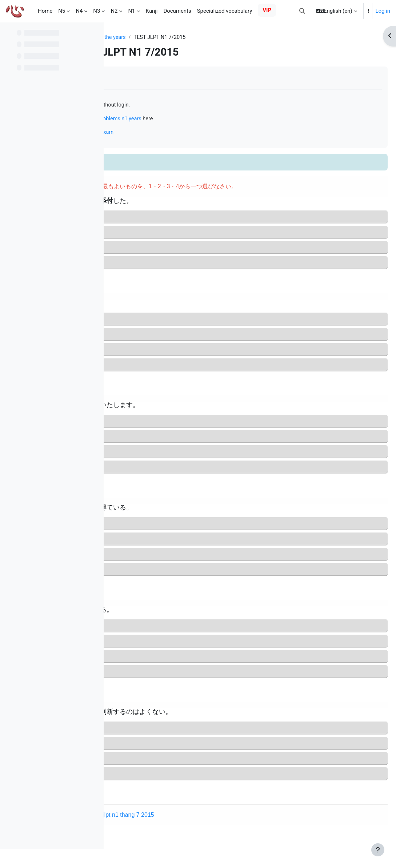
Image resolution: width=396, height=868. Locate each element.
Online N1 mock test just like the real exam (175, 133)
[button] (302, 11)
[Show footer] (378, 850)
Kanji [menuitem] (152, 11)
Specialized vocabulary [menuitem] (225, 11)
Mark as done (141, 78)
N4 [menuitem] (79, 11)
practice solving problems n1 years (213, 119)
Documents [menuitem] (177, 11)
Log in (383, 11)
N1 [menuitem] (131, 11)
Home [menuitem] (45, 11)
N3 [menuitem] (97, 11)
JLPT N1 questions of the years (156, 37)
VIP (267, 10)
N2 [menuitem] (114, 11)
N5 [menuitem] (62, 11)
